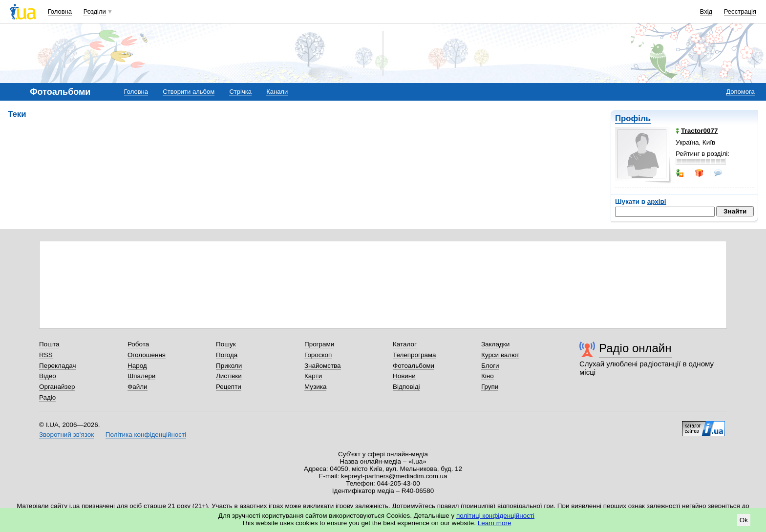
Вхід (706, 11)
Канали (277, 92)
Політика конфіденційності (146, 435)
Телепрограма (415, 355)
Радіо (47, 397)
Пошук (226, 344)
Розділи (95, 11)
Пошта (49, 344)
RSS (46, 355)
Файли (138, 387)
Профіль (633, 118)
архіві (657, 202)
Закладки (495, 344)
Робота (138, 344)
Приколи (229, 366)
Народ (137, 366)
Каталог (405, 344)
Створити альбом (189, 92)
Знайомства (323, 366)
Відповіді (406, 387)
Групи (490, 387)
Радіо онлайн (635, 348)
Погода (227, 355)
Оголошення (147, 355)
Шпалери (141, 376)
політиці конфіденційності (495, 516)
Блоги (490, 366)
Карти (313, 376)
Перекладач (57, 366)
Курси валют (500, 355)
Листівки (229, 376)
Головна (60, 11)
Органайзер (57, 387)
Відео (48, 376)
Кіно (488, 376)
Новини (404, 376)
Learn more (495, 523)
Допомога (740, 92)
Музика (315, 387)
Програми (319, 344)
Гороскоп (318, 355)
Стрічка (240, 92)
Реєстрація (740, 11)
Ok (744, 520)
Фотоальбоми (414, 366)
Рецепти (229, 387)
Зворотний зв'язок (66, 435)
